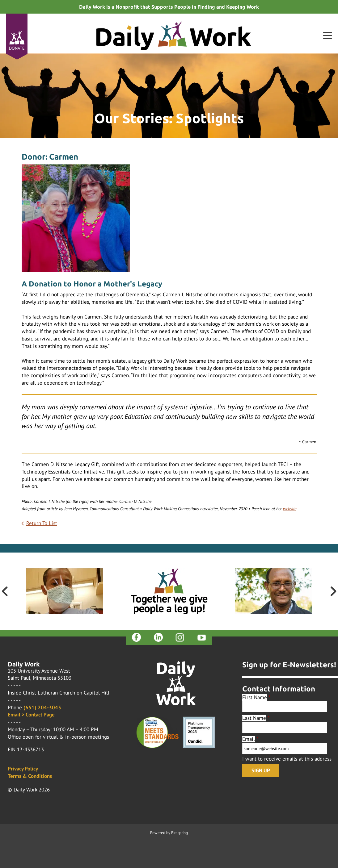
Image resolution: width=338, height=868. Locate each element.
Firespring (180, 833)
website (290, 509)
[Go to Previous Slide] (5, 591)
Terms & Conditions (30, 776)
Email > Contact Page (31, 715)
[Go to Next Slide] (333, 591)
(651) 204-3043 (42, 707)
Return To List (42, 523)
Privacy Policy (23, 769)
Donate (17, 48)
